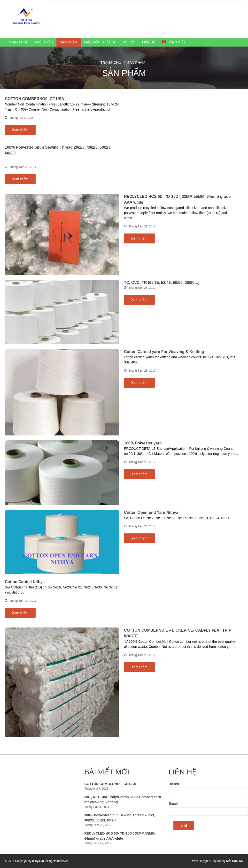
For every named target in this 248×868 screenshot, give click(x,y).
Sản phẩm (69, 42)
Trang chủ (18, 42)
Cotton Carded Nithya (25, 582)
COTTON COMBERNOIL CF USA (35, 99)
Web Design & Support (207, 861)
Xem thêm (20, 130)
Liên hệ (149, 42)
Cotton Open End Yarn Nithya (151, 512)
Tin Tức (129, 42)
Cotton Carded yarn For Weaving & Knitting (164, 352)
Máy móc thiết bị (100, 42)
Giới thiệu (44, 42)
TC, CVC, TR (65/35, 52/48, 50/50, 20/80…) (162, 283)
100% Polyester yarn (143, 443)
